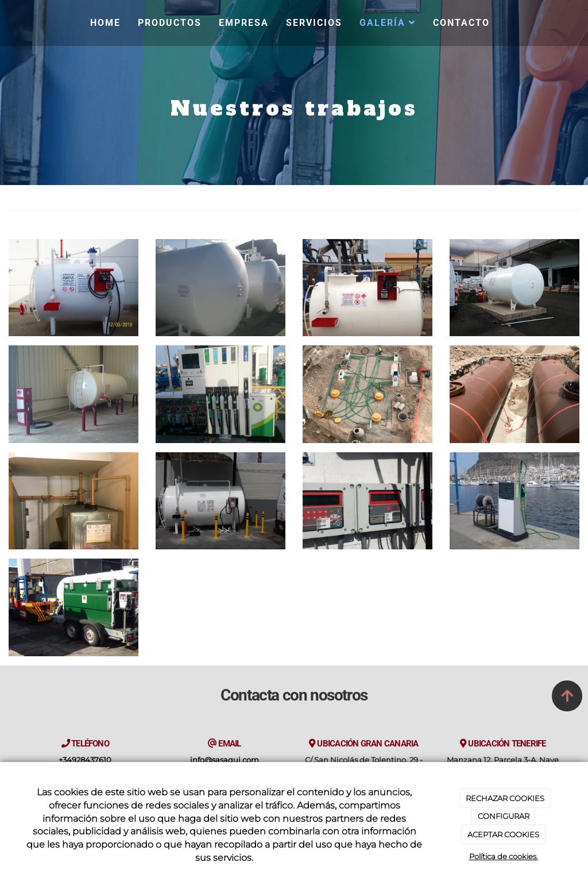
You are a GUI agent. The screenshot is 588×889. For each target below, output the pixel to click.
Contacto (461, 23)
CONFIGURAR (504, 816)
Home (105, 23)
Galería (388, 23)
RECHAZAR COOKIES (505, 798)
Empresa (244, 23)
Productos (170, 23)
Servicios (314, 23)
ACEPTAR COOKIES (503, 834)
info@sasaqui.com (225, 760)
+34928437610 (85, 760)
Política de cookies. (504, 856)
